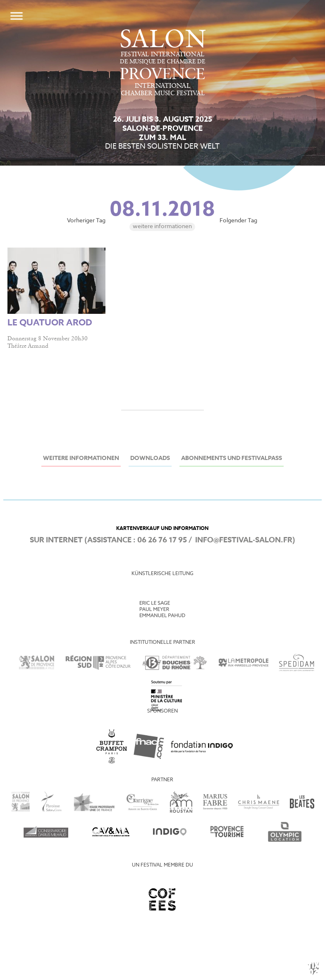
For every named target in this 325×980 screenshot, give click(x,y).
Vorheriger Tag (86, 221)
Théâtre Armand (28, 346)
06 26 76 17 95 (162, 540)
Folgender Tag (238, 221)
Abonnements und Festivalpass (232, 459)
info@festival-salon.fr (244, 540)
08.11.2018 (162, 210)
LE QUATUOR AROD (50, 323)
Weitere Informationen (162, 227)
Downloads (150, 459)
